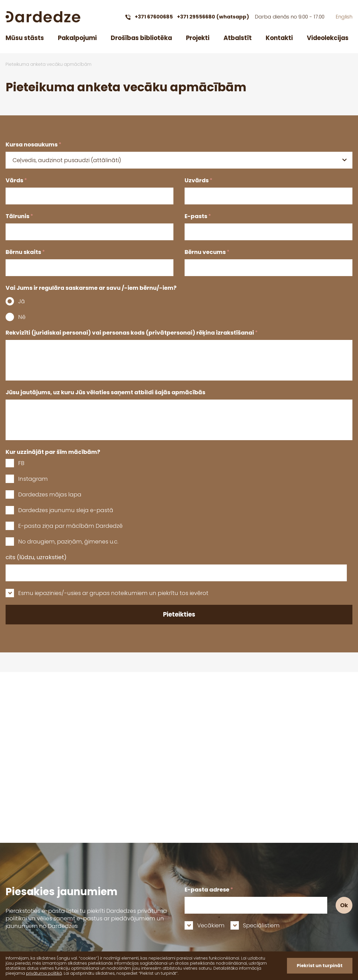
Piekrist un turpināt (320, 966)
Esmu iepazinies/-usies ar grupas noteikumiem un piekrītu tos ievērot (113, 593)
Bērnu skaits (25, 252)
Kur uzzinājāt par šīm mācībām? (53, 452)
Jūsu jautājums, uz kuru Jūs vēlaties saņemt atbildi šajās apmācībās (105, 392)
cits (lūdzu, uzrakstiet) (36, 557)
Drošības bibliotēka (141, 38)
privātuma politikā (44, 973)
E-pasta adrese (209, 890)
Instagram (33, 479)
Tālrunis (19, 216)
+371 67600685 (154, 17)
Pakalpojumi (77, 38)
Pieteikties (179, 614)
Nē (22, 317)
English (344, 17)
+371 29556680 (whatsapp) (213, 17)
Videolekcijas (328, 38)
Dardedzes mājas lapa (50, 494)
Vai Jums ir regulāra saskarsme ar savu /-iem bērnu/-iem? (91, 288)
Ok (344, 905)
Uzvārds (198, 180)
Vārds (16, 180)
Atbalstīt (238, 38)
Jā (22, 301)
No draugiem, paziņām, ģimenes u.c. (68, 542)
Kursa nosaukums (33, 144)
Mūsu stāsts (25, 38)
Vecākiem (211, 925)
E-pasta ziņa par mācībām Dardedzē (70, 526)
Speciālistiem (261, 925)
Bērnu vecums (207, 252)
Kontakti (279, 38)
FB (21, 463)
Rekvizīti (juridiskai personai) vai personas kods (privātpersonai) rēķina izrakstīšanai (132, 333)
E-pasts (198, 216)
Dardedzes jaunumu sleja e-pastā (66, 510)
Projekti (198, 38)
